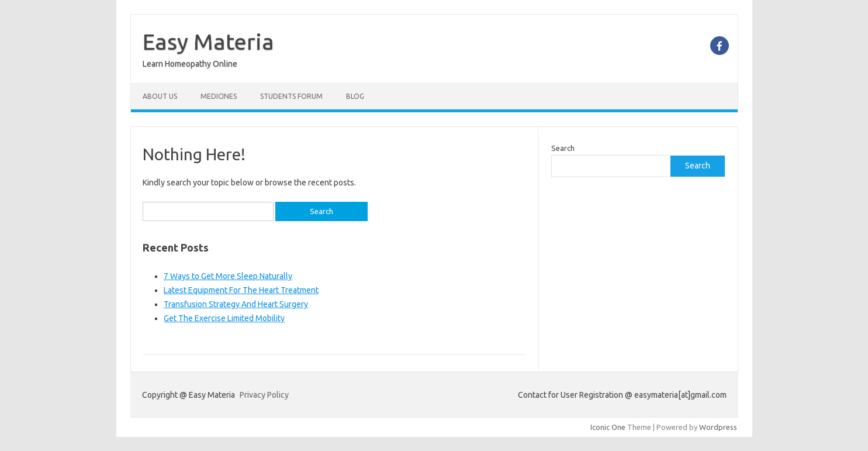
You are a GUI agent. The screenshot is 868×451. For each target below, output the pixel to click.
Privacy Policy (264, 395)
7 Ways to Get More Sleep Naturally (228, 276)
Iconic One (608, 427)
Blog (355, 96)
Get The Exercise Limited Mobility (224, 318)
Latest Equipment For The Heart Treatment (241, 290)
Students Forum (291, 96)
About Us (160, 96)
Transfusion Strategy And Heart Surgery (236, 304)
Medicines (219, 96)
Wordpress (718, 427)
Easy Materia (208, 42)
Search (563, 148)
